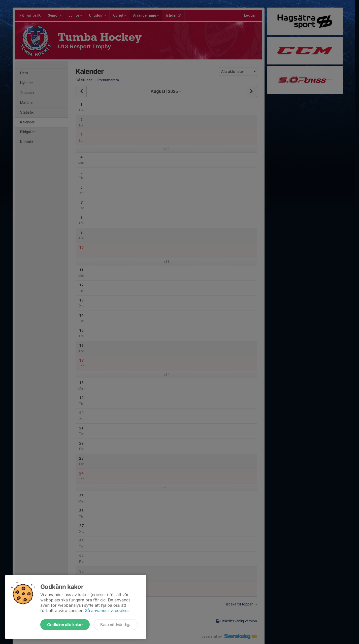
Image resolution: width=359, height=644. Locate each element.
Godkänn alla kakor (65, 625)
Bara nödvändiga (116, 625)
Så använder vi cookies (107, 611)
